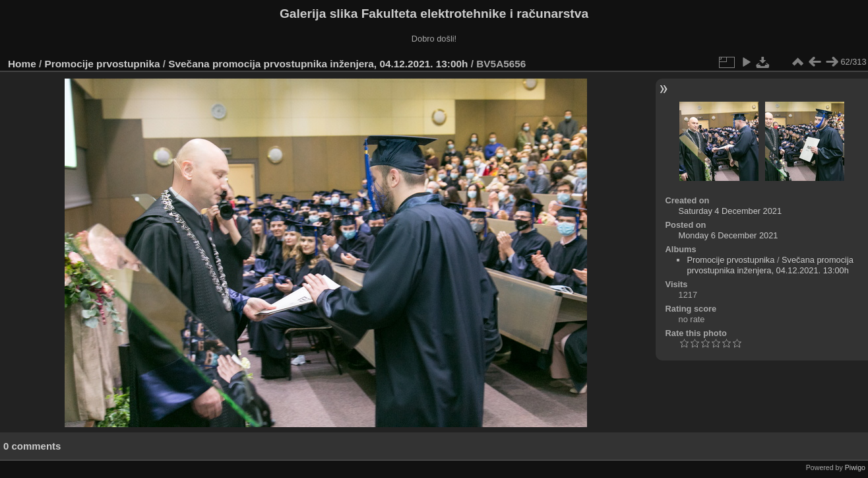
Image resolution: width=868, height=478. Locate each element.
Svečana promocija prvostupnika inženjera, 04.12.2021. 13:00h (318, 64)
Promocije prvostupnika (103, 64)
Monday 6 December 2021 (728, 235)
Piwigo (855, 467)
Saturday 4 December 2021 (730, 211)
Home (22, 64)
